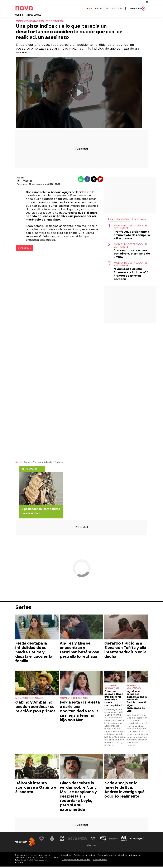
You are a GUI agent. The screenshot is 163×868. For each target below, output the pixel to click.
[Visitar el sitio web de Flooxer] (92, 847)
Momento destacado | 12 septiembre (130, 247)
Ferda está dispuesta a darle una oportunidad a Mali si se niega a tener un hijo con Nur (80, 712)
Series (19, 16)
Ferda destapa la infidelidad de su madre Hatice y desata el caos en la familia (34, 654)
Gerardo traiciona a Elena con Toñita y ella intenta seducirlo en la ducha (125, 651)
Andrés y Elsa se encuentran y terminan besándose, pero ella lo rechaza (80, 651)
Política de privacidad (85, 857)
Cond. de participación (130, 857)
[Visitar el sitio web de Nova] (72, 840)
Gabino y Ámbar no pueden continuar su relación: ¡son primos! (36, 708)
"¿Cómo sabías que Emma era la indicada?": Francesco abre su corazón (131, 275)
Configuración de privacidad (76, 861)
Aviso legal (66, 857)
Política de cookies (107, 857)
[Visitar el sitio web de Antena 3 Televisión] (42, 840)
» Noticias (58, 463)
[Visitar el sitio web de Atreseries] (93, 840)
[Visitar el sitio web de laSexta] (52, 840)
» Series (26, 463)
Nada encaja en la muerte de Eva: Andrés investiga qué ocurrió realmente (124, 791)
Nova (18, 463)
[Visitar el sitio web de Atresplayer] (138, 840)
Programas (34, 16)
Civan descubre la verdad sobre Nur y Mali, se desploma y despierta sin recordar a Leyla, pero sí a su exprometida (78, 798)
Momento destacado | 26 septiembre (131, 266)
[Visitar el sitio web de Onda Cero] (103, 840)
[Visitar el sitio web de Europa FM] (113, 840)
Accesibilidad (100, 861)
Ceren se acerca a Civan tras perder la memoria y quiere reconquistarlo (114, 700)
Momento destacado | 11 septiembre (130, 228)
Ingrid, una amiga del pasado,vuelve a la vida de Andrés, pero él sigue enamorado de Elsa (137, 702)
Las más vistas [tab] (119, 221)
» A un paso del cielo (42, 463)
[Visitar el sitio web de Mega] (83, 840)
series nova (24, 249)
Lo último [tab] (139, 221)
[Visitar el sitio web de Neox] (62, 840)
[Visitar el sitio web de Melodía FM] (124, 840)
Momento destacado (29, 700)
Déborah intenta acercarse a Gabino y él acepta (36, 789)
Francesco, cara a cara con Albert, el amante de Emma (132, 255)
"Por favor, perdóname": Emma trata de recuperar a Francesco (132, 236)
